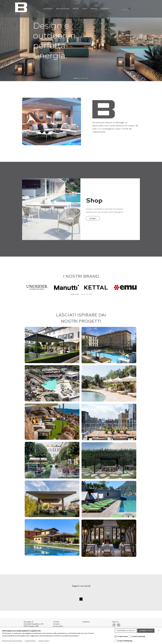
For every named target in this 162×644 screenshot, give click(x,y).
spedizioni (86, 622)
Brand (76, 9)
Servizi (94, 9)
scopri (93, 218)
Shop (85, 9)
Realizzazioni (63, 9)
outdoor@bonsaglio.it (36, 635)
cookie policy (58, 628)
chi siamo (57, 624)
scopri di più (75, 294)
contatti (56, 622)
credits (133, 639)
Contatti (105, 9)
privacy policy (58, 626)
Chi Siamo (48, 9)
